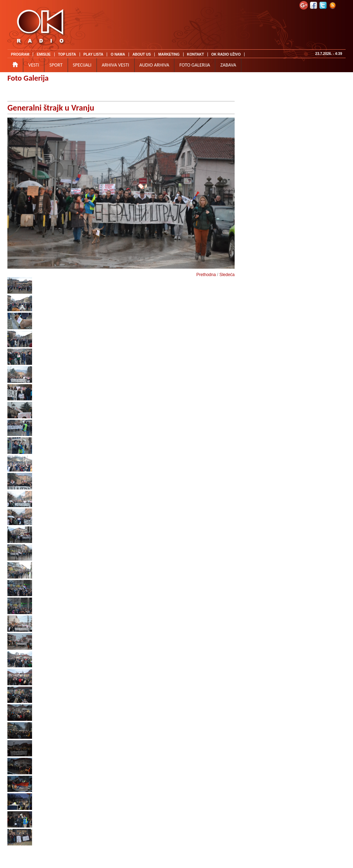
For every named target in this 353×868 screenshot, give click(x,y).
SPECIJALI (82, 65)
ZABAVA (228, 65)
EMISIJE (44, 54)
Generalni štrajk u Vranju (51, 108)
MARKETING (169, 54)
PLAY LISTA (94, 54)
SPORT (56, 65)
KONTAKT (196, 54)
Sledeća (227, 275)
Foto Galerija (28, 78)
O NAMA (118, 54)
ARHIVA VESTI (116, 65)
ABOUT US (142, 54)
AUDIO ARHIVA (154, 65)
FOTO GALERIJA (195, 65)
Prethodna (206, 275)
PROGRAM (20, 54)
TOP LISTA (67, 54)
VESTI (34, 65)
